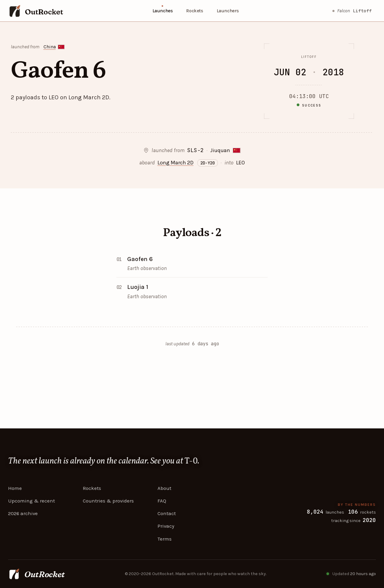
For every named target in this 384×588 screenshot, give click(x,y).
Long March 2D (175, 163)
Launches (163, 10)
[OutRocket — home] (36, 11)
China (50, 47)
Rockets (194, 10)
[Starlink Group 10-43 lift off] (352, 11)
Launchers (228, 10)
